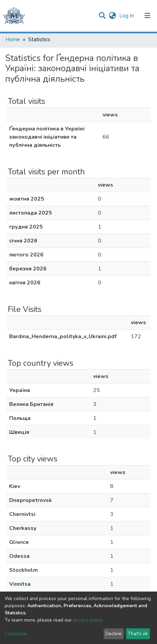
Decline (114, 634)
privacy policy (88, 620)
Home (13, 40)
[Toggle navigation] (147, 16)
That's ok (138, 634)
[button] (112, 16)
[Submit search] (102, 16)
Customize (16, 634)
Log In (127, 16)
